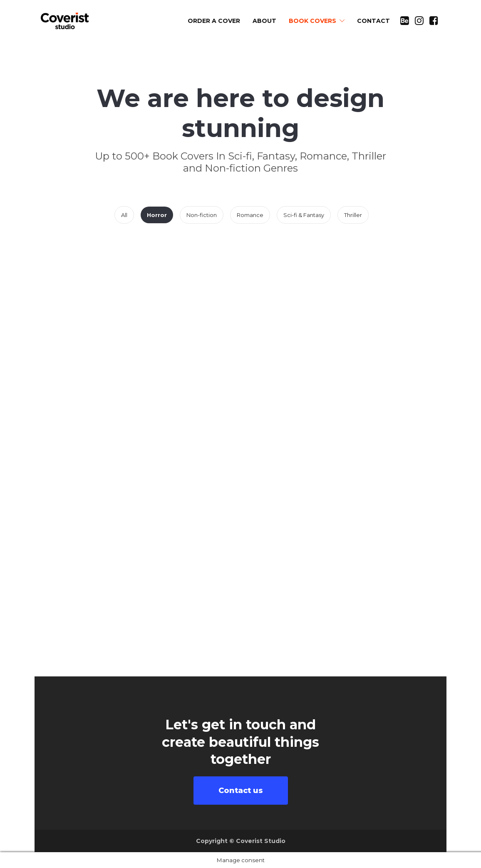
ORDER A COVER (214, 21)
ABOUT (264, 21)
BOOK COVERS (312, 21)
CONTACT (373, 21)
